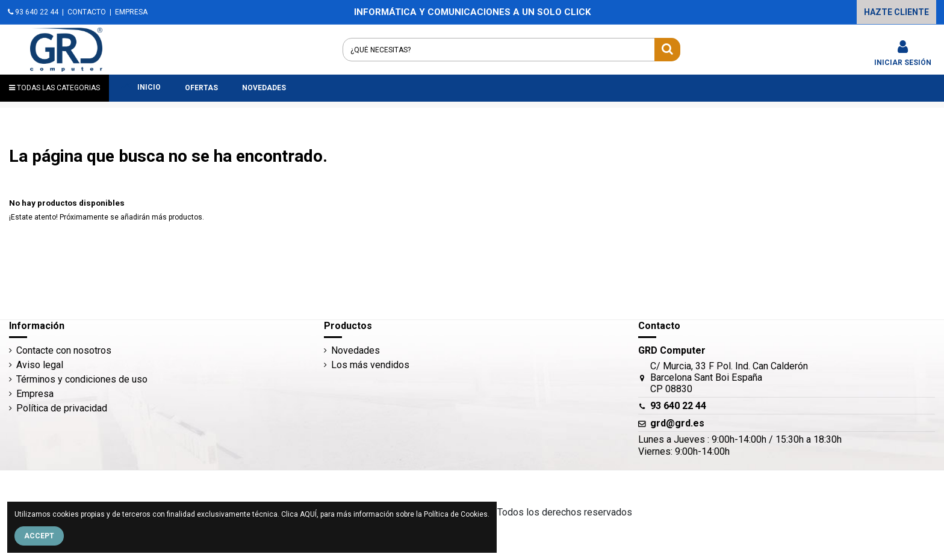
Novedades (356, 350)
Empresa (35, 394)
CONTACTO (87, 12)
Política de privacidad (62, 408)
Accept (39, 536)
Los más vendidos (370, 365)
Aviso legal (40, 365)
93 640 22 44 (33, 12)
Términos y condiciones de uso (82, 379)
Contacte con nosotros (64, 350)
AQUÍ (308, 514)
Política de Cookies (456, 514)
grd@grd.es (677, 423)
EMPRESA (131, 12)
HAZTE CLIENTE (896, 12)
